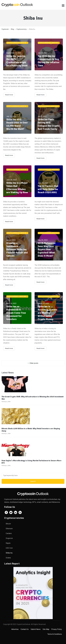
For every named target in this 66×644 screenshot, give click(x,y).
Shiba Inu (9, 553)
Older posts (34, 363)
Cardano (9, 533)
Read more (9, 95)
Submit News (36, 629)
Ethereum (9, 529)
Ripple (8, 543)
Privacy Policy (57, 629)
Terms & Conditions (55, 634)
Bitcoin (8, 524)
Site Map (46, 629)
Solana (8, 558)
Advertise (15, 629)
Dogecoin (9, 538)
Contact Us (25, 629)
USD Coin (9, 548)
